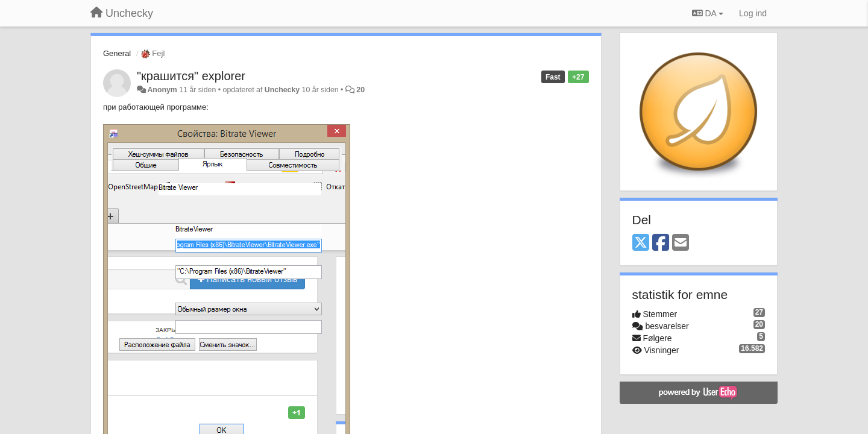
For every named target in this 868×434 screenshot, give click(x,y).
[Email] (681, 243)
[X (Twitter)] (641, 243)
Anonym (162, 90)
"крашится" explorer (191, 76)
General (117, 53)
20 (360, 90)
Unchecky (282, 90)
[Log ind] (753, 13)
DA (708, 13)
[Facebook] (661, 243)
